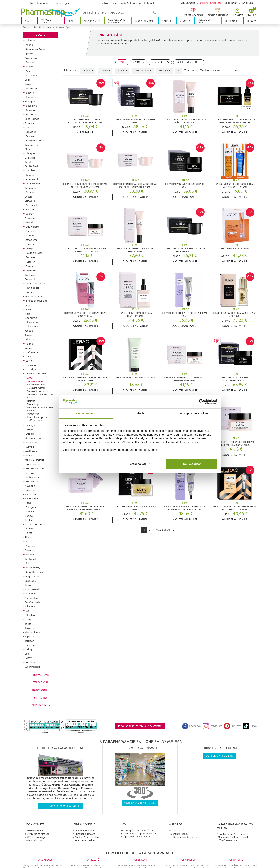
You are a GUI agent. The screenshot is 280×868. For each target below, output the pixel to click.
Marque (164, 71)
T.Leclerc (30, 615)
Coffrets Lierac (35, 420)
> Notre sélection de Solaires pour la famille (129, 3)
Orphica (29, 512)
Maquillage (33, 404)
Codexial (30, 158)
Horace (30, 292)
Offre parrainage (36, 837)
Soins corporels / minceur (40, 407)
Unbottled (30, 645)
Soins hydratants (36, 385)
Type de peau (142, 71)
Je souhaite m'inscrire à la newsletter (140, 726)
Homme (31, 401)
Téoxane (30, 628)
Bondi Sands (32, 119)
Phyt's (28, 537)
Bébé (71, 21)
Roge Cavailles (34, 572)
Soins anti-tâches (36, 388)
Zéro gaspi (41, 683)
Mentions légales (179, 834)
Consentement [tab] (86, 413)
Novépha (30, 486)
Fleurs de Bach (34, 253)
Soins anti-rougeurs (38, 391)
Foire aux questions (85, 840)
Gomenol (30, 279)
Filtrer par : (71, 71)
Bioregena (31, 101)
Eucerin (30, 244)
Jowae (28, 335)
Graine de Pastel (35, 283)
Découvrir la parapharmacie (60, 806)
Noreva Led (32, 481)
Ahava (29, 45)
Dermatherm (33, 184)
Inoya (28, 305)
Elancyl (29, 222)
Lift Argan (30, 425)
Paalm (28, 520)
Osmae (29, 516)
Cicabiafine (31, 145)
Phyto (29, 541)
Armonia (30, 62)
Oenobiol (205, 865)
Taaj (28, 619)
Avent (132, 865)
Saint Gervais (32, 589)
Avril (28, 71)
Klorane (30, 339)
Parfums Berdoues (35, 524)
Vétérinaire (232, 21)
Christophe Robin (34, 141)
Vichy (29, 658)
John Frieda (32, 326)
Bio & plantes (92, 21)
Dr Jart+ (29, 209)
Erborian (30, 235)
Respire (30, 555)
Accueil (26, 27)
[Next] (166, 530)
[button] (237, 12)
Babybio (141, 865)
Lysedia (30, 434)
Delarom (30, 175)
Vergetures (33, 414)
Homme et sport (204, 21)
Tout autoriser (192, 464)
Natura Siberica (35, 468)
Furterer (30, 262)
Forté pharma (221, 865)
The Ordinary (32, 632)
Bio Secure (31, 88)
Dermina (30, 192)
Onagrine (31, 507)
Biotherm (31, 114)
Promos (252, 21)
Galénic (30, 266)
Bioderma (31, 97)
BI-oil (27, 80)
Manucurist (32, 442)
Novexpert (31, 490)
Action (87, 71)
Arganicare (31, 58)
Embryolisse (32, 227)
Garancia (30, 275)
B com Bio (31, 75)
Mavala (30, 447)
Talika (28, 624)
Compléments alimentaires (117, 21)
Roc (28, 563)
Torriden (29, 641)
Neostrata (30, 473)
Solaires (31, 411)
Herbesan (236, 865)
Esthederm (31, 240)
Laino (29, 361)
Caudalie (31, 132)
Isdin (27, 314)
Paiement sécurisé (84, 831)
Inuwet (29, 309)
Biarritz (29, 84)
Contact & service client (87, 837)
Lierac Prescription (37, 417)
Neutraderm (32, 477)
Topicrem (30, 636)
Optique (167, 21)
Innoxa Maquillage (37, 301)
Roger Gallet (33, 576)
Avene (29, 67)
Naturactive (249, 865)
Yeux (30, 398)
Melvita (30, 455)
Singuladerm (32, 598)
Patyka (29, 529)
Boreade (30, 123)
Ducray (30, 214)
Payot (29, 533)
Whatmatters (32, 667)
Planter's (30, 546)
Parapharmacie (144, 21)
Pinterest (232, 726)
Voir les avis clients (220, 756)
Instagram (212, 726)
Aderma (30, 40)
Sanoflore (31, 593)
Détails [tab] (140, 413)
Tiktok (250, 726)
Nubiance (30, 494)
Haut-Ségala (32, 288)
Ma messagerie (35, 831)
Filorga (29, 249)
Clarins (28, 149)
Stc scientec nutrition (187, 865)
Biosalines (31, 106)
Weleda (30, 662)
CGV (173, 831)
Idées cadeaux (41, 705)
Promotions (41, 675)
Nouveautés (188, 3)
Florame (30, 257)
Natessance (32, 464)
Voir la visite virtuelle (140, 803)
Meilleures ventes (189, 62)
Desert (28, 197)
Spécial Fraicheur (210, 3)
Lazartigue (31, 369)
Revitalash (31, 559)
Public (121, 71)
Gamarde (31, 271)
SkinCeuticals (32, 602)
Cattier (29, 127)
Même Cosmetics (34, 460)
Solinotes (30, 606)
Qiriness (29, 550)
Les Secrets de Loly (36, 373)
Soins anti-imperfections (40, 394)
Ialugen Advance (35, 296)
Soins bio (41, 698)
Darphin (30, 170)
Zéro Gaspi (231, 3)
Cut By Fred (31, 166)
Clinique (30, 153)
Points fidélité (34, 840)
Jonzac (29, 331)
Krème (28, 348)
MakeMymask (33, 438)
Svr (27, 611)
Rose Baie (30, 581)
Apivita (29, 54)
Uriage (29, 649)
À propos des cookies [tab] (194, 413)
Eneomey (31, 231)
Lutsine (29, 430)
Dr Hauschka (33, 205)
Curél (28, 162)
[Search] (117, 12)
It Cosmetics (31, 322)
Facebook (192, 726)
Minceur (185, 21)
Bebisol (153, 865)
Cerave (30, 136)
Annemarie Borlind (36, 49)
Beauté (29, 21)
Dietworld (30, 201)
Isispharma (31, 318)
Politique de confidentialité (185, 837)
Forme (104, 71)
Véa (27, 654)
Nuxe (28, 503)
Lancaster (30, 365)
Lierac (48, 27)
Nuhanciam (31, 498)
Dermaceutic (32, 179)
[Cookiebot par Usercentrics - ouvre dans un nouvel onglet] (202, 402)
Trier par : (190, 71)
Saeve (28, 585)
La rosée (30, 356)
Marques (247, 3)
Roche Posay (33, 568)
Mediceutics (32, 451)
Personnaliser (140, 464)
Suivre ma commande (38, 834)
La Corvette (31, 352)
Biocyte (30, 93)
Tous (122, 62)
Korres (29, 344)
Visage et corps (47, 21)
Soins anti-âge (35, 381)
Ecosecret (30, 218)
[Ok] (156, 12)
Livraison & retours (85, 834)
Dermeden (31, 188)
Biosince (30, 110)
